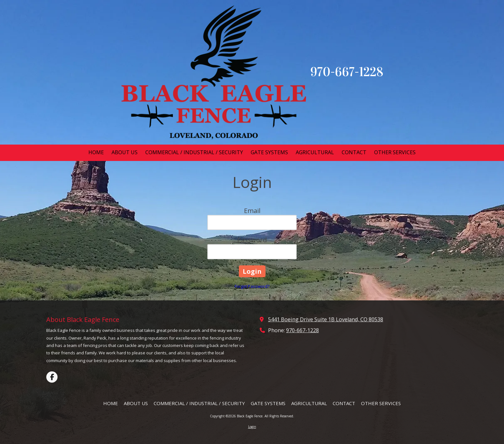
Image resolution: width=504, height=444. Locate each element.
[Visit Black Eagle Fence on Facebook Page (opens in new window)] (52, 377)
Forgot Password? (252, 286)
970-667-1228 (302, 330)
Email (252, 211)
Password (252, 240)
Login (252, 427)
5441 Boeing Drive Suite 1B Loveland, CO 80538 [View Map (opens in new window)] (326, 319)
